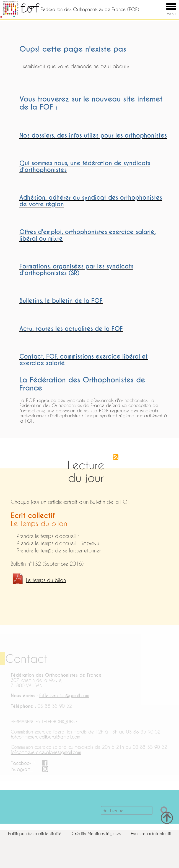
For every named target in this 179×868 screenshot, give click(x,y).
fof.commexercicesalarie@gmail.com (46, 752)
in (32, 769)
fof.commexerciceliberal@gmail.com (46, 737)
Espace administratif (151, 833)
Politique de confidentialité (35, 833)
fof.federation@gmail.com (64, 695)
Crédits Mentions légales (96, 833)
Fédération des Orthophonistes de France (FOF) (90, 9)
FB (33, 763)
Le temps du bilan (46, 580)
